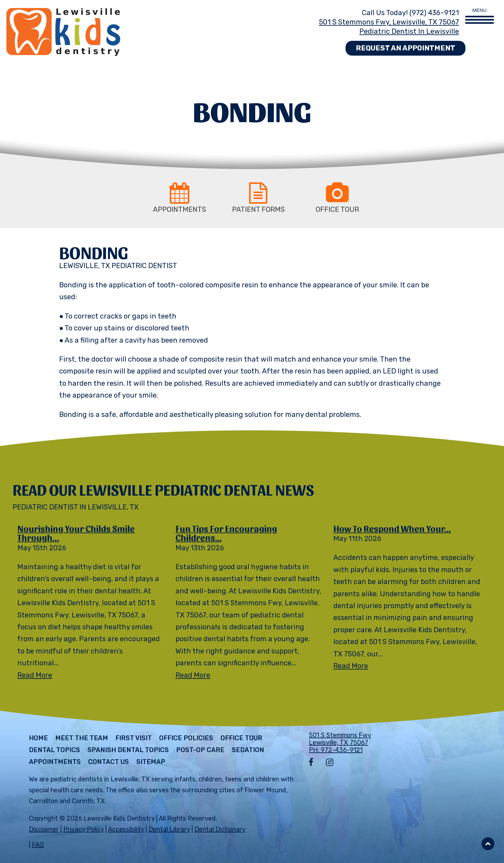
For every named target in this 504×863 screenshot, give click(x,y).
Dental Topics (54, 750)
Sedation (248, 750)
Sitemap (151, 762)
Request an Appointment (405, 48)
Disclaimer (44, 829)
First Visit (134, 738)
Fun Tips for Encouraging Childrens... (226, 533)
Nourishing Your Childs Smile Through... (76, 533)
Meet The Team (82, 738)
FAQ (38, 845)
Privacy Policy (84, 829)
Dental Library (169, 829)
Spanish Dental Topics (128, 750)
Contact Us (108, 762)
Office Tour (241, 738)
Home (38, 738)
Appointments (55, 762)
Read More (35, 675)
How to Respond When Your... (392, 528)
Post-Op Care (200, 750)
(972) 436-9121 (434, 13)
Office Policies (186, 738)
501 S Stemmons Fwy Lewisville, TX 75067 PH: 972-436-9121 (340, 742)
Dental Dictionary (220, 829)
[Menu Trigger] (480, 12)
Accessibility (126, 829)
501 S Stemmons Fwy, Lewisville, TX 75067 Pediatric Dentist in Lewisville (389, 27)
